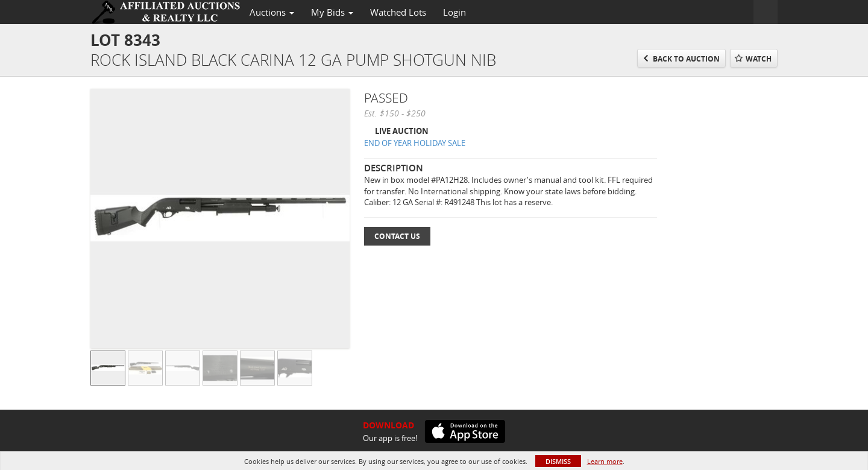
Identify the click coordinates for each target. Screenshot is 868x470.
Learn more (605, 461)
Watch (759, 59)
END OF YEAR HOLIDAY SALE (415, 143)
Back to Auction (686, 59)
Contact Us (397, 236)
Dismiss (558, 461)
